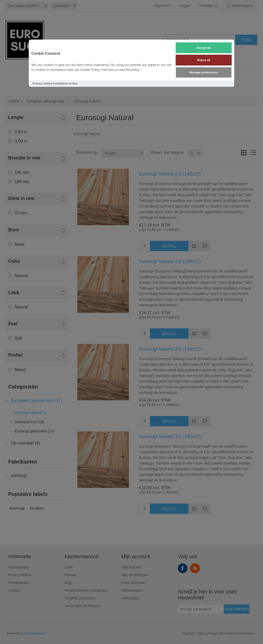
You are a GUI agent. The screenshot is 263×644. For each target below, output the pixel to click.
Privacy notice (42, 83)
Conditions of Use (65, 83)
